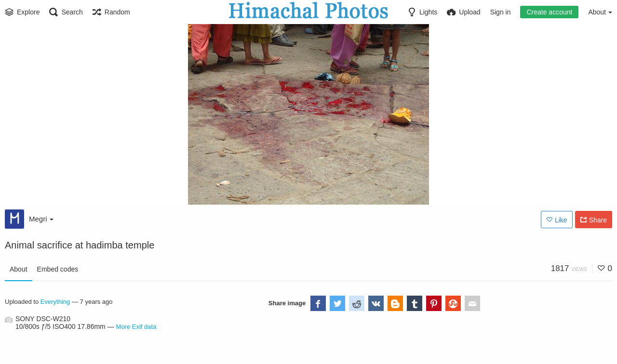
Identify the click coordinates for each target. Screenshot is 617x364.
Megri (41, 219)
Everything (55, 302)
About (19, 269)
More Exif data (136, 327)
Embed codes (58, 269)
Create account (549, 12)
